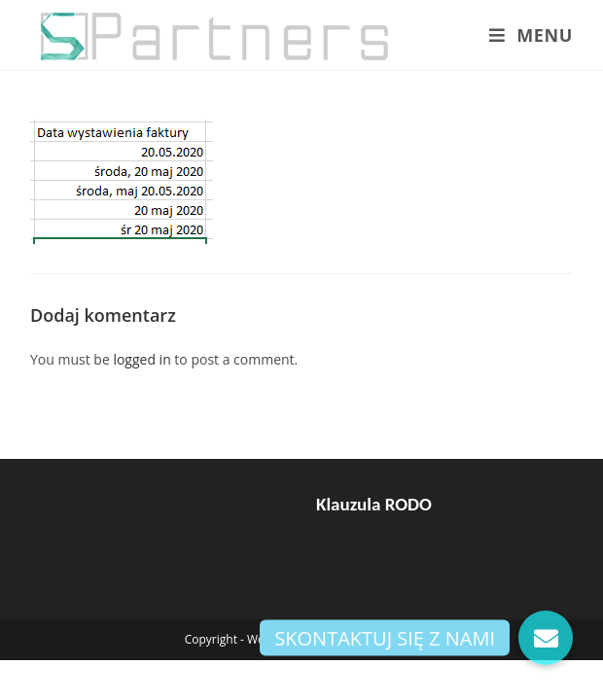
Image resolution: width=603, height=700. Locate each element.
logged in (142, 359)
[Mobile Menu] (531, 35)
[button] (546, 638)
